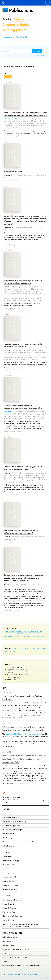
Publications (21, 10)
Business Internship (10, 889)
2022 (35, 649)
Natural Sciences (13, 677)
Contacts (10, 975)
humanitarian (9, 634)
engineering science (35, 631)
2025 (22, 649)
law (30, 634)
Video (5, 962)
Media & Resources (12, 933)
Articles (19, 19)
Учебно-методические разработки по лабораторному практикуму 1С (21, 532)
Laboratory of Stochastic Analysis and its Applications (24, 734)
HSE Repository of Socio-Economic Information (21, 966)
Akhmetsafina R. (9, 119)
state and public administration (33, 636)
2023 (30, 649)
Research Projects (9, 908)
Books (7, 19)
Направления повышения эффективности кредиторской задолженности (23, 282)
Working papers (14, 30)
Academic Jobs (8, 920)
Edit (47, 978)
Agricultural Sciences (14, 667)
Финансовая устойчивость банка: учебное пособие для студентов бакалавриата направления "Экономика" (23, 578)
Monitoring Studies (10, 912)
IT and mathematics (21, 634)
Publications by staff (10, 937)
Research (7, 896)
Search (37, 51)
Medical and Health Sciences (17, 675)
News (5, 688)
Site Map (35, 975)
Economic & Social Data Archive (15, 957)
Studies (6, 852)
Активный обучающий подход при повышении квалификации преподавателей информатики (25, 114)
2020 (43, 649)
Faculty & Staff (8, 834)
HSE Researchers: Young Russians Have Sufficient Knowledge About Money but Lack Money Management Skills (24, 759)
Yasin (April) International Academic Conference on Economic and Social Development (22, 925)
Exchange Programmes (11, 873)
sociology (18, 636)
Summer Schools (9, 881)
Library (5, 953)
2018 (11, 652)
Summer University (10, 877)
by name (7, 77)
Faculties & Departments (12, 825)
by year (15, 77)
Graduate (6, 869)
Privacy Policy (27, 975)
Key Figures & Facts (10, 817)
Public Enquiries (8, 846)
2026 (18, 649)
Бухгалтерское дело (13, 171)
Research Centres (9, 904)
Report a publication (9, 37)
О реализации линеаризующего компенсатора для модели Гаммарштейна (23, 407)
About (6, 809)
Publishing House (9, 945)
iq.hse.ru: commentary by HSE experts (17, 949)
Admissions (7, 857)
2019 (7, 652)
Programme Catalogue (11, 861)
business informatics (12, 631)
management (36, 634)
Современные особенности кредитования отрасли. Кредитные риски (23, 468)
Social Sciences (13, 680)
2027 (14, 649)
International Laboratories (12, 900)
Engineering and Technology (17, 670)
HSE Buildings (7, 838)
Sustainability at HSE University (14, 821)
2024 (26, 649)
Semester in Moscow (10, 885)
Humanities (11, 672)
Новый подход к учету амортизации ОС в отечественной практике (23, 345)
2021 (39, 649)
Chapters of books (16, 25)
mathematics (9, 636)
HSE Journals (7, 941)
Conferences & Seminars (12, 916)
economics (23, 631)
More (15, 652)
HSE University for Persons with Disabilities (19, 842)
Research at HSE (21, 37)
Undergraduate (8, 865)
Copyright (17, 975)
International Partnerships (12, 830)
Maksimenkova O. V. (21, 119)
